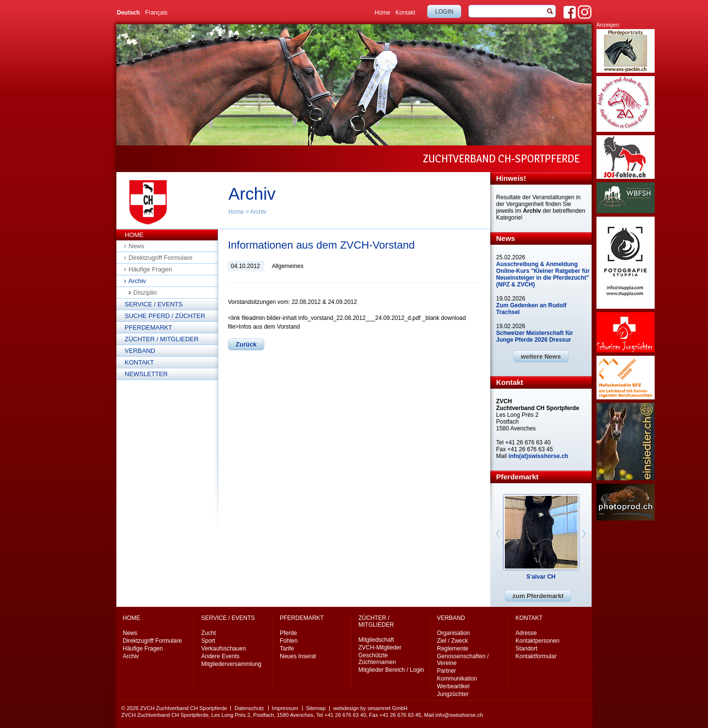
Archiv (258, 212)
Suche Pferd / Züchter (165, 316)
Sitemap (316, 708)
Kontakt (406, 13)
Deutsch (128, 13)
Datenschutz (249, 708)
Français (156, 13)
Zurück (246, 344)
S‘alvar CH (541, 577)
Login (444, 12)
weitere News (541, 356)
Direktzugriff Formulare (161, 258)
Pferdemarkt (148, 327)
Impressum (285, 708)
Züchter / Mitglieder (161, 339)
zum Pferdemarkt (538, 596)
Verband (140, 351)
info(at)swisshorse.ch (538, 456)
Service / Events (154, 304)
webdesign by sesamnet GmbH (370, 708)
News (137, 246)
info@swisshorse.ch (459, 715)
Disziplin (145, 293)
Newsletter (146, 374)
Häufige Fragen (150, 269)
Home (383, 13)
